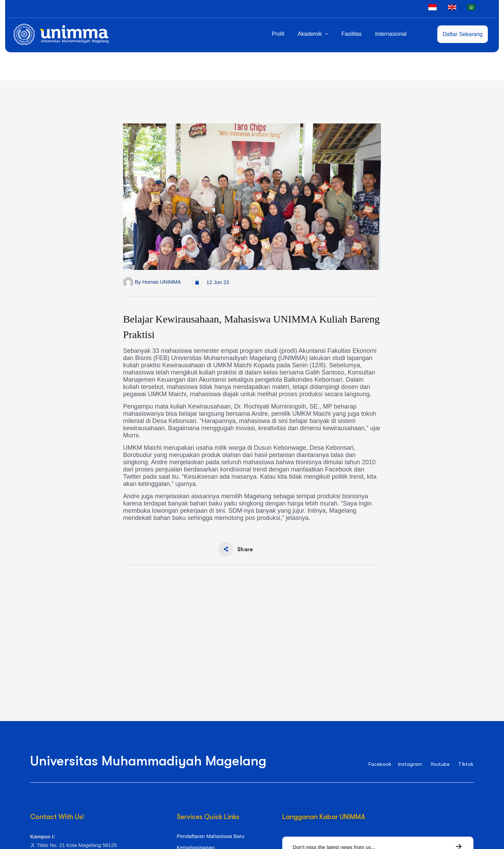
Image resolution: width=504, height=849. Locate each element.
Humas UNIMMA (162, 282)
